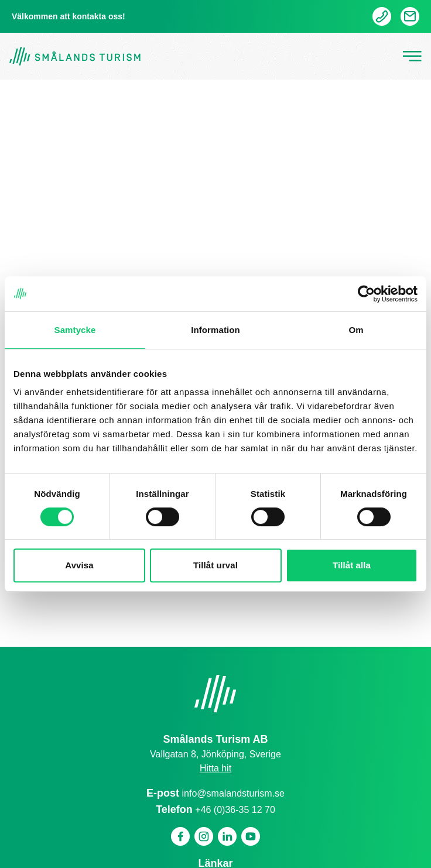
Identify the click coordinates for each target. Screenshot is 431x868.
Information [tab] (215, 330)
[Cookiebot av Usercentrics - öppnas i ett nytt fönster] (366, 294)
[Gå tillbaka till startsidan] (75, 56)
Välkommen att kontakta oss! (69, 16)
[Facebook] (180, 836)
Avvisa (79, 565)
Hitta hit (215, 768)
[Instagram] (204, 836)
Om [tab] (356, 330)
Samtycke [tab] (75, 330)
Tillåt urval (215, 565)
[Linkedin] (227, 836)
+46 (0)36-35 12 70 (235, 810)
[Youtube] (251, 836)
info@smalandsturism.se (233, 793)
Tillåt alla (352, 565)
